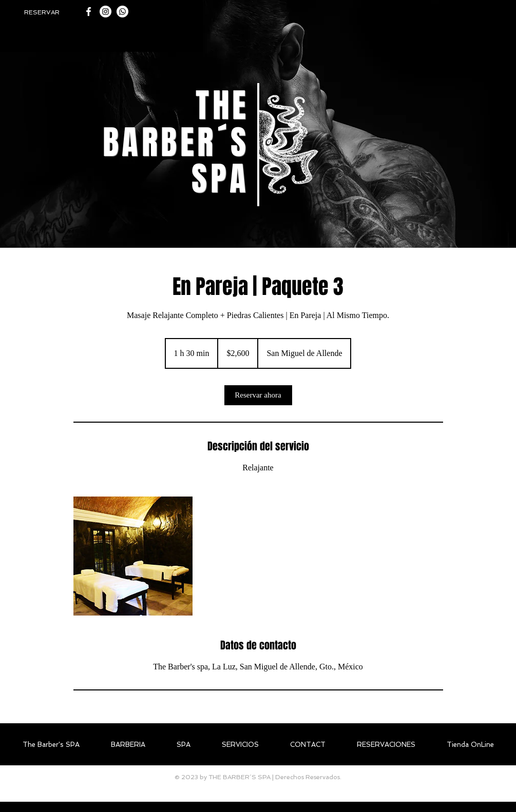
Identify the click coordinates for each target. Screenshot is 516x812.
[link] (258, 395)
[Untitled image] (133, 556)
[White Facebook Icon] (89, 12)
